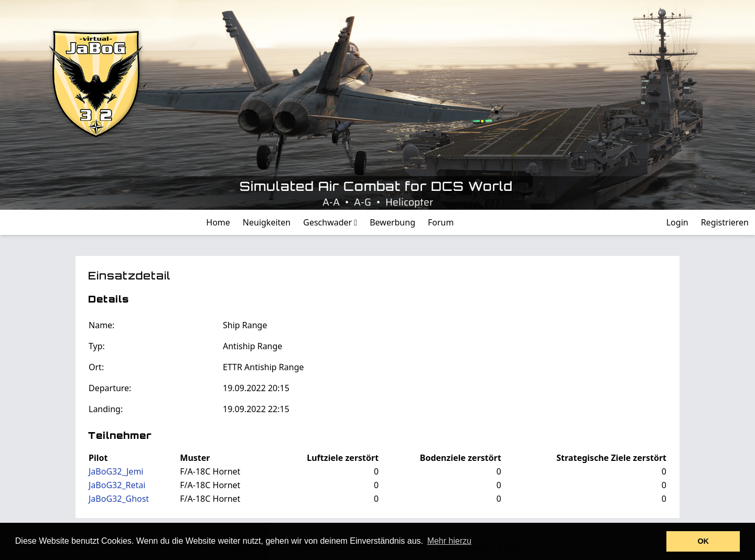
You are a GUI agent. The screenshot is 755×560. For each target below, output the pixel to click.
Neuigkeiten (267, 222)
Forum (441, 222)
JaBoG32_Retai (117, 485)
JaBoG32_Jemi (116, 471)
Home (218, 222)
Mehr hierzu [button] (449, 541)
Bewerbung (392, 222)
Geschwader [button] (330, 222)
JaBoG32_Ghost (119, 499)
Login (677, 222)
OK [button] (703, 541)
